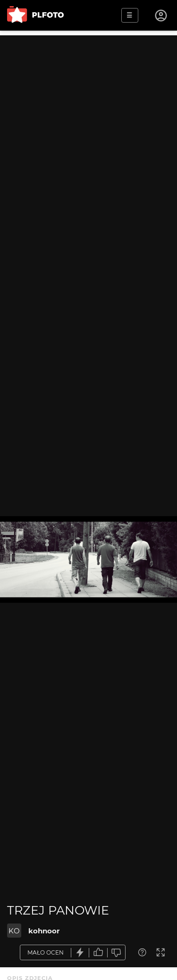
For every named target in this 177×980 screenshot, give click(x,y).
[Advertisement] (88, 124)
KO (14, 931)
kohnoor (44, 931)
